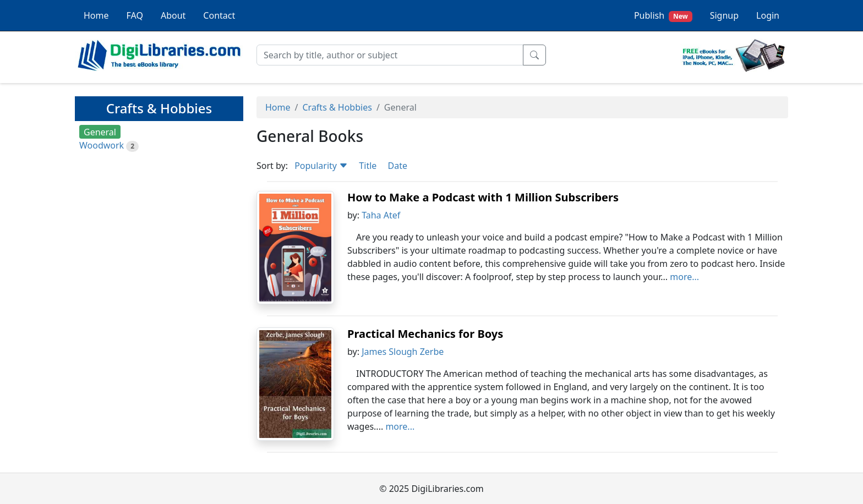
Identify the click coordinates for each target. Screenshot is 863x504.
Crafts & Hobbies (337, 107)
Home (96, 15)
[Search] (390, 55)
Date (397, 166)
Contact (219, 15)
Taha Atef (381, 215)
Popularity (321, 166)
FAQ (135, 15)
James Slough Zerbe (403, 352)
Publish (663, 16)
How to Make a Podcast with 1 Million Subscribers (483, 197)
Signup (724, 15)
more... (684, 277)
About (173, 15)
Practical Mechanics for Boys (425, 334)
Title (368, 166)
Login (768, 15)
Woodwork (102, 145)
